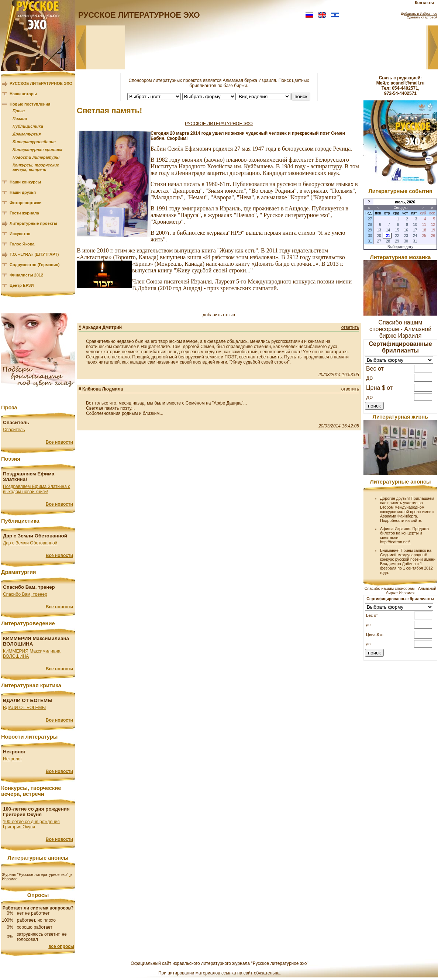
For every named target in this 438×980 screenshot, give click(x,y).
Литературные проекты (33, 223)
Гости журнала (24, 213)
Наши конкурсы (25, 182)
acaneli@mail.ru (408, 83)
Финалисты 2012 (26, 275)
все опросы (61, 946)
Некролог (13, 759)
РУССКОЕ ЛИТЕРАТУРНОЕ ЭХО (41, 83)
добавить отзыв (219, 315)
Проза (19, 111)
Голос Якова (22, 244)
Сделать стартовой (422, 17)
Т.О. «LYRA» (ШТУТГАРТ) (34, 254)
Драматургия (27, 134)
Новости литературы (36, 157)
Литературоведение (34, 142)
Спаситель (14, 430)
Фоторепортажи (26, 203)
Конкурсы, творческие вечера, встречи (36, 167)
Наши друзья (23, 192)
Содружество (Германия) (35, 265)
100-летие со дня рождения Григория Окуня (31, 824)
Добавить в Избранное (419, 14)
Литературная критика (37, 149)
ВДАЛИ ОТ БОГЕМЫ (24, 708)
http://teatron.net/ (396, 542)
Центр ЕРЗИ (22, 285)
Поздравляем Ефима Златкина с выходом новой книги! (37, 489)
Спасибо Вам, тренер (25, 594)
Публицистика (28, 126)
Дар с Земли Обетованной (30, 543)
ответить (350, 327)
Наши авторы (23, 94)
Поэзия (20, 118)
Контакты (424, 3)
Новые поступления (30, 104)
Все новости (59, 442)
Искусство (20, 234)
